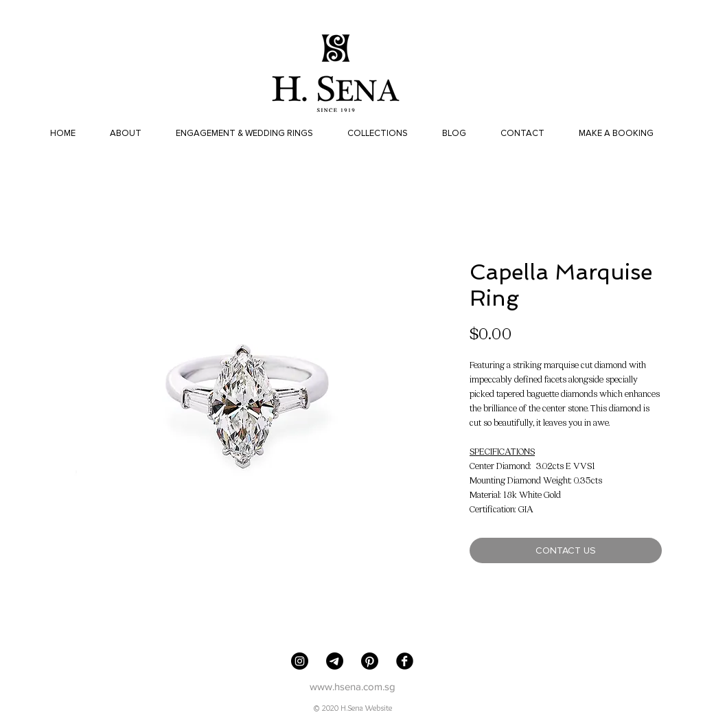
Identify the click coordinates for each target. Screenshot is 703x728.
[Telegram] (335, 661)
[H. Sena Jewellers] (300, 661)
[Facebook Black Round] (405, 661)
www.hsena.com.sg (353, 686)
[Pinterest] (370, 661)
